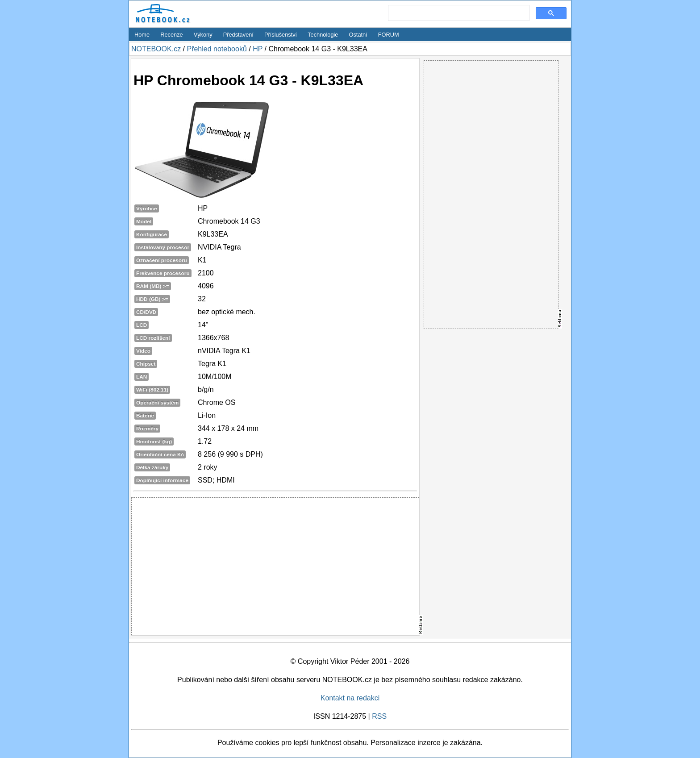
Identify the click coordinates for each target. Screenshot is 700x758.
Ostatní (358, 35)
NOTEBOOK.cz (156, 49)
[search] (458, 13)
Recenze (172, 35)
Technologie (323, 35)
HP (258, 49)
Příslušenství (281, 35)
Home (142, 35)
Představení (238, 35)
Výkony (203, 35)
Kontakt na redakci (350, 698)
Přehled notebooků (217, 49)
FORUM (389, 35)
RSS (379, 716)
